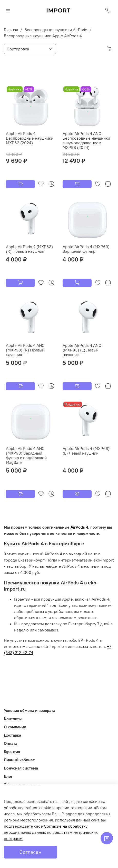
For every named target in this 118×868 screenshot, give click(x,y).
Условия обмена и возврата (30, 710)
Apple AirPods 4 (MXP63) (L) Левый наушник (86, 451)
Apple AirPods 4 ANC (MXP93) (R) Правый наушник (25, 350)
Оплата (11, 743)
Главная (11, 30)
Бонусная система (21, 768)
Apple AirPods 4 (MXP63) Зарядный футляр (86, 249)
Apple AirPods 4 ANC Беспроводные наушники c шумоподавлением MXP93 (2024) (86, 140)
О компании (15, 727)
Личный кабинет (19, 760)
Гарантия (12, 752)
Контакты (13, 719)
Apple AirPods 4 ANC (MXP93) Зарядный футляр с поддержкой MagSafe (26, 455)
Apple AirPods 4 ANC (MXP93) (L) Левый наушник (82, 350)
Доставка (12, 735)
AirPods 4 (79, 527)
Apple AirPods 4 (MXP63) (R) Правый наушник (29, 249)
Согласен (31, 852)
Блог (8, 776)
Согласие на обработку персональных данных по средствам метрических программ (51, 832)
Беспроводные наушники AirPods (56, 30)
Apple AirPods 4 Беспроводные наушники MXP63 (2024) (30, 138)
